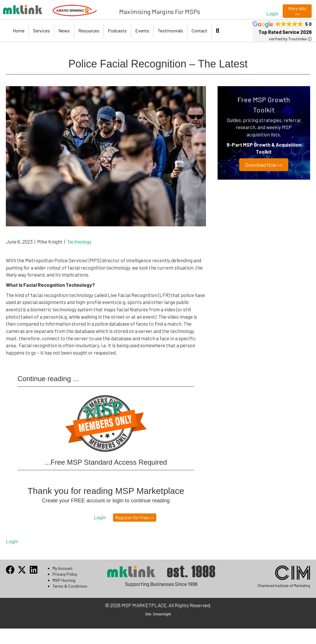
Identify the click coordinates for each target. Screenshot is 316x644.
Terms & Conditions (70, 586)
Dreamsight (162, 614)
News (64, 31)
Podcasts (117, 31)
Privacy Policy (65, 574)
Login (12, 541)
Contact (199, 31)
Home (19, 31)
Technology (79, 242)
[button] (272, 13)
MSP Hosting (64, 580)
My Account (63, 568)
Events (142, 31)
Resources (89, 31)
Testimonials (170, 31)
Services (41, 31)
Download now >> (264, 165)
